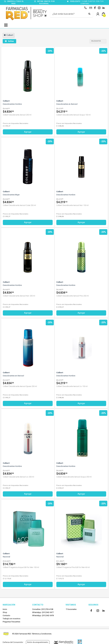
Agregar (28, 132)
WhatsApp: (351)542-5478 (43, 615)
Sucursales (71, 609)
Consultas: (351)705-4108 (43, 609)
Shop (5, 612)
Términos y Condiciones (42, 634)
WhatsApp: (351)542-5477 (43, 612)
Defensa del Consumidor (13, 642)
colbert (8, 35)
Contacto (6, 615)
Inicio (5, 609)
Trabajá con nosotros (11, 619)
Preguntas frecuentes (11, 622)
